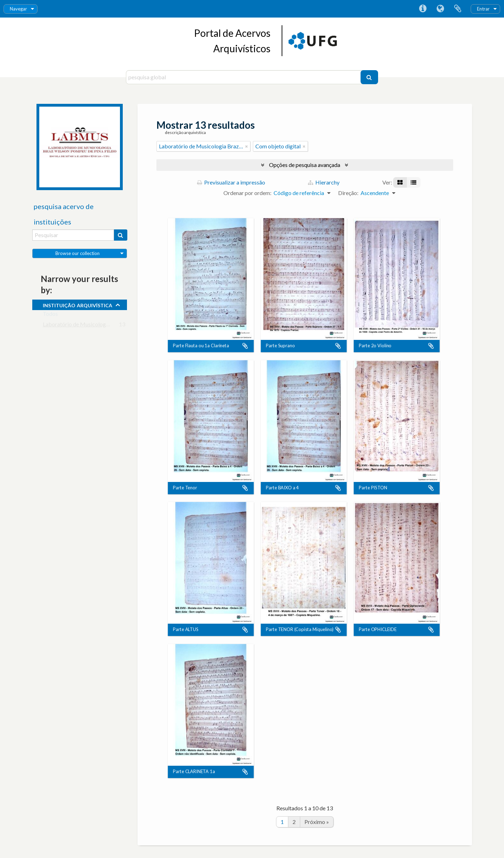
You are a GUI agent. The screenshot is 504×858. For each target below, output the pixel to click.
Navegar (18, 9)
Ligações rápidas (423, 9)
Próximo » (317, 822)
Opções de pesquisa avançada (305, 165)
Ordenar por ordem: (247, 193)
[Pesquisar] (369, 77)
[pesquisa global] (244, 77)
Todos (50, 315)
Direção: (348, 193)
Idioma (440, 9)
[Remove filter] (247, 146)
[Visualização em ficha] (400, 182)
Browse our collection (78, 253)
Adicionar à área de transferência (245, 346)
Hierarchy (324, 182)
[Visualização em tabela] (414, 182)
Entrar (483, 9)
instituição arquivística (78, 304)
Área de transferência (458, 9)
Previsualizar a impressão (231, 182)
